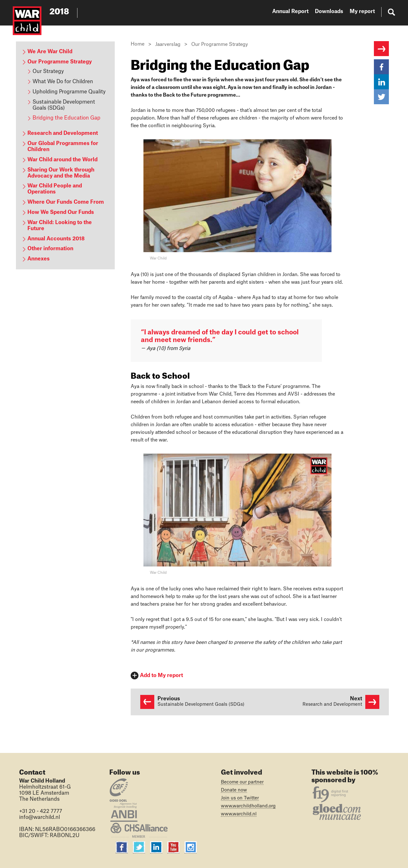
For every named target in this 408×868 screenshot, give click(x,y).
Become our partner (242, 782)
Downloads (329, 11)
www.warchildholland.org (248, 806)
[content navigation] (65, 155)
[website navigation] (334, 13)
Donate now (234, 790)
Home (138, 44)
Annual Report (290, 11)
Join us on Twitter (240, 798)
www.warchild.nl (239, 814)
